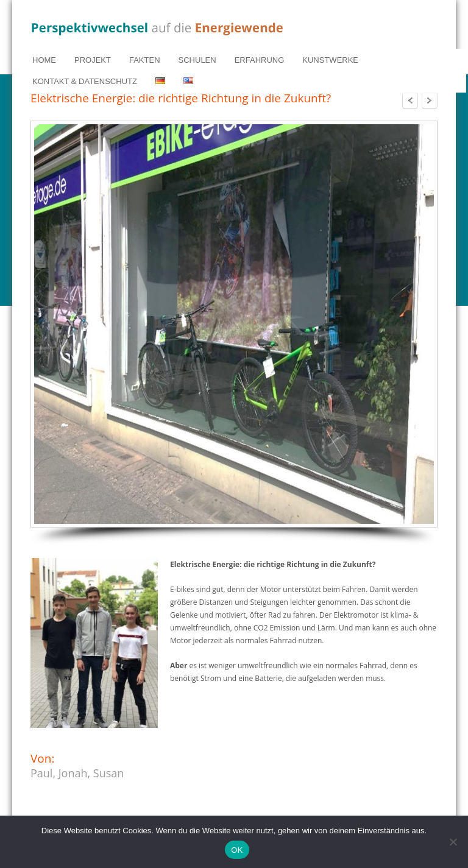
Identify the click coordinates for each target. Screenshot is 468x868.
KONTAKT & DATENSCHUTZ (85, 81)
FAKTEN (145, 60)
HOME (44, 60)
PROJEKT (93, 60)
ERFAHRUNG (260, 60)
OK (237, 850)
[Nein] (453, 842)
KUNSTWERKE (330, 60)
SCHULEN (197, 60)
